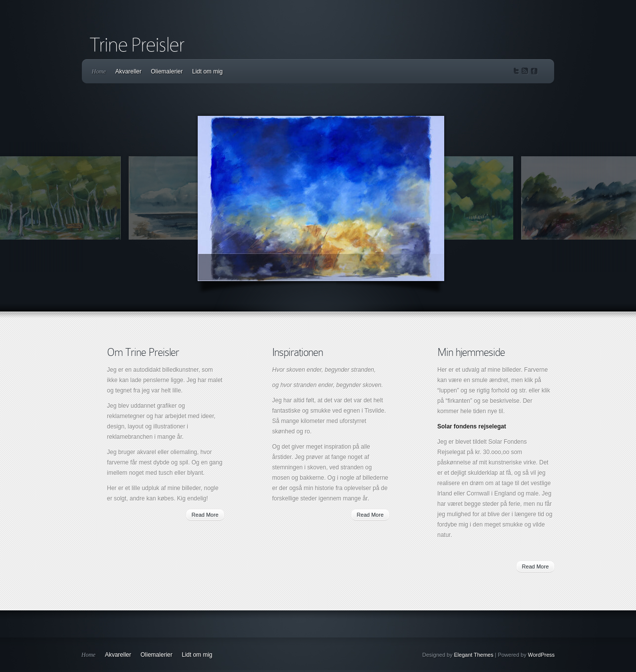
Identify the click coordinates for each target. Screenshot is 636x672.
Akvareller (128, 71)
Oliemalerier (167, 71)
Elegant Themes (474, 655)
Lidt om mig (208, 71)
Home (99, 71)
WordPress (541, 655)
